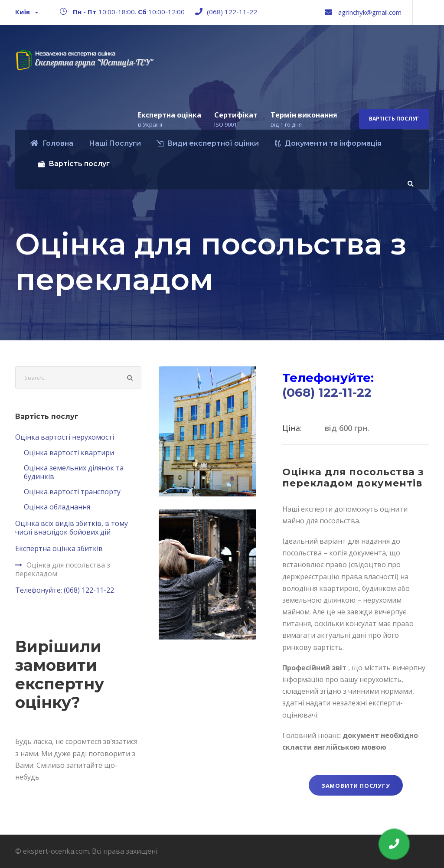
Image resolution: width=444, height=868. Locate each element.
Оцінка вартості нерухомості (65, 437)
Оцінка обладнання (57, 507)
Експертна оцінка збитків (59, 548)
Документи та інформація (328, 143)
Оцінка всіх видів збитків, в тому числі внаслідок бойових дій (72, 528)
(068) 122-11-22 (232, 12)
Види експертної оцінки (208, 143)
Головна (52, 143)
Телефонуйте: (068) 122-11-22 (65, 590)
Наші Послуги (115, 143)
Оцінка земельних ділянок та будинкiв (74, 472)
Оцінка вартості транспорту (72, 492)
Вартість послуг (394, 119)
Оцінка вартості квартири (69, 453)
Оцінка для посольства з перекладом (63, 569)
